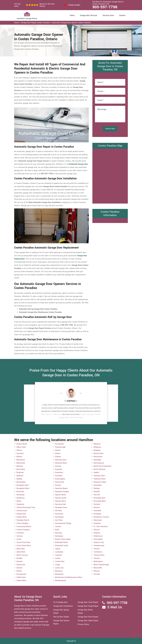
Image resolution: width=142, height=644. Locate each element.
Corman (20, 536)
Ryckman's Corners (101, 517)
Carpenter (20, 504)
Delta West (21, 552)
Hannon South (61, 498)
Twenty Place (99, 555)
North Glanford (99, 469)
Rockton (97, 504)
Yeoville (97, 574)
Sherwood (98, 520)
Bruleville (20, 492)
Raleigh (97, 488)
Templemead (99, 546)
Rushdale (97, 514)
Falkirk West (21, 581)
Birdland (20, 476)
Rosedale (97, 511)
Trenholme (98, 552)
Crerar (19, 539)
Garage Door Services (89, 15)
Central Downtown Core (26, 507)
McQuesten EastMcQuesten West (69, 577)
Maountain (59, 574)
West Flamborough (101, 565)
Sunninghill (98, 539)
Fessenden (59, 444)
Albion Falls (21, 447)
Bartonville (21, 463)
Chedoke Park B (23, 520)
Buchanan (20, 495)
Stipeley (97, 533)
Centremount (22, 511)
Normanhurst (99, 463)
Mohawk (97, 450)
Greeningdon (60, 479)
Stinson (97, 530)
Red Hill (97, 495)
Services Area (108, 15)
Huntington (59, 517)
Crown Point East (23, 542)
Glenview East (61, 460)
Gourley (58, 466)
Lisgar (57, 565)
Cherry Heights (22, 523)
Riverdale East (99, 498)
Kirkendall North (61, 542)
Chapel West (22, 517)
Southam (97, 523)
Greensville (60, 482)
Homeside (59, 514)
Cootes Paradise (23, 530)
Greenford (59, 473)
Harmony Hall (60, 504)
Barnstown (21, 460)
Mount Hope (98, 453)
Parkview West (100, 479)
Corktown (20, 533)
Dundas (19, 558)
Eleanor (19, 568)
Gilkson (58, 457)
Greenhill (59, 476)
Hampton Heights (62, 492)
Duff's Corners (22, 555)
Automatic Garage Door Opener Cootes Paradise (71, 23)
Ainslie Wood (22, 444)
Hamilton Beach (61, 488)
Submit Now (110, 129)
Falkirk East (21, 577)
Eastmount (21, 565)
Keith (57, 530)
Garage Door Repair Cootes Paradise (36, 23)
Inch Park (59, 520)
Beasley (20, 466)
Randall (97, 492)
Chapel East (21, 514)
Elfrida (19, 571)
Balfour (19, 457)
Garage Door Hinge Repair (88, 606)
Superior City (99, 542)
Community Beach (24, 527)
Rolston (97, 507)
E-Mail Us (115, 607)
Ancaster (20, 453)
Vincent (97, 558)
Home (72, 15)
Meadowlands (61, 581)
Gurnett (58, 485)
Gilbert (58, 453)
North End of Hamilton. (103, 466)
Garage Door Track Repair (88, 602)
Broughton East (23, 485)
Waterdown (98, 561)
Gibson (58, 450)
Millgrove (97, 447)
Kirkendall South (62, 546)
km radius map (110, 176)
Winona (97, 571)
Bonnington (21, 482)
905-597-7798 (105, 7)
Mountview (98, 457)
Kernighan (59, 536)
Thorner (97, 549)
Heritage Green (61, 507)
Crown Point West (24, 546)
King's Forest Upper (63, 539)
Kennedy (58, 533)
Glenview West (61, 463)
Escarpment (21, 574)
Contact (122, 15)
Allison (19, 450)
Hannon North (60, 495)
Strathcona (98, 536)
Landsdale (59, 552)
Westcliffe (98, 568)
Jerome (58, 527)
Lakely (58, 549)
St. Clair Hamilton (101, 527)
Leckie (58, 558)
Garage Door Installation (63, 606)
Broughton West (23, 488)
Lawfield (58, 555)
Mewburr (97, 444)
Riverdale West (100, 501)
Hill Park (58, 511)
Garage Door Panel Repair (88, 617)
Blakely (19, 479)
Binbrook (20, 473)
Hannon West (60, 501)
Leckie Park (60, 561)
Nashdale (97, 460)
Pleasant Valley (100, 482)
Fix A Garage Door (60, 602)
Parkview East (99, 476)
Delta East (21, 549)
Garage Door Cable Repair (88, 621)
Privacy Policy (83, 624)
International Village (63, 523)
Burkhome (21, 498)
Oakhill (96, 473)
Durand (19, 561)
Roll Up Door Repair (61, 617)
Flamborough (60, 447)
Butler (19, 501)
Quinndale (98, 485)
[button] (64, 393)
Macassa (59, 571)
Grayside (59, 469)
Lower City (59, 568)
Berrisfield (21, 469)
